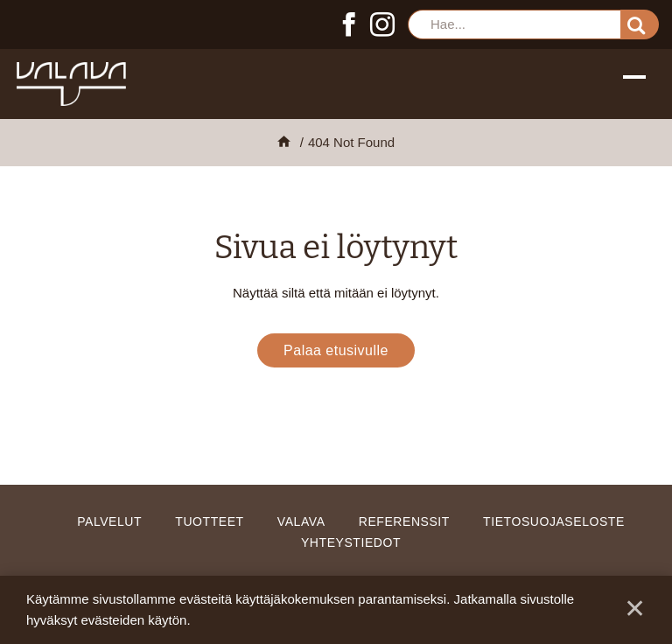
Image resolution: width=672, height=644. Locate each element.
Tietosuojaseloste (554, 521)
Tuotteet (209, 521)
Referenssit (404, 521)
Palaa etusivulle (336, 350)
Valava (301, 521)
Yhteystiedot (351, 542)
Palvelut (109, 521)
